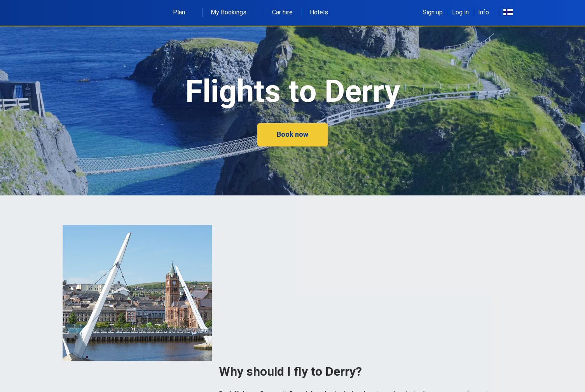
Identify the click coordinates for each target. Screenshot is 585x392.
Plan (183, 12)
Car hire (282, 12)
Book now (292, 134)
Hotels (319, 12)
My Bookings (233, 12)
